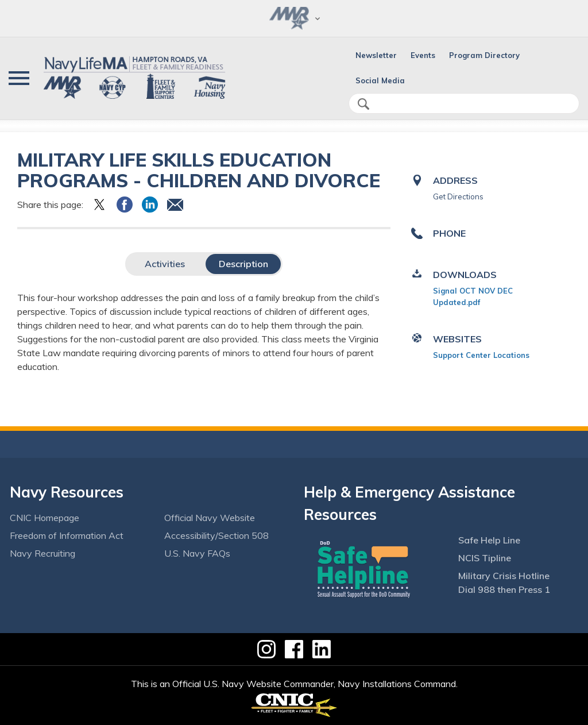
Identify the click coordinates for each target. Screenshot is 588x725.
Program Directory (484, 55)
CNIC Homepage (45, 518)
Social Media (380, 80)
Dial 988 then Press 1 (504, 589)
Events (423, 55)
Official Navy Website (210, 518)
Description (243, 264)
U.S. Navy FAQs (197, 553)
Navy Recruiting (42, 553)
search (363, 104)
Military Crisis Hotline (504, 576)
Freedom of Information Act (67, 535)
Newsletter (376, 55)
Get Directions (458, 196)
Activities (165, 264)
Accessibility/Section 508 (216, 535)
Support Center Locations (481, 355)
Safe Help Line (489, 540)
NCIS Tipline (485, 558)
